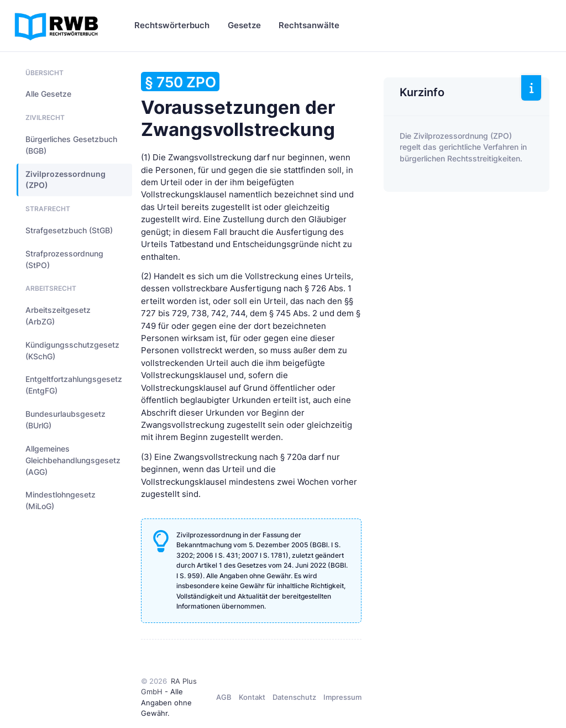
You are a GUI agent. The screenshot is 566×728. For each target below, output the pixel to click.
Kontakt (252, 697)
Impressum (342, 697)
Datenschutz (294, 697)
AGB (224, 697)
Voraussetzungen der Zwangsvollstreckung (238, 106)
